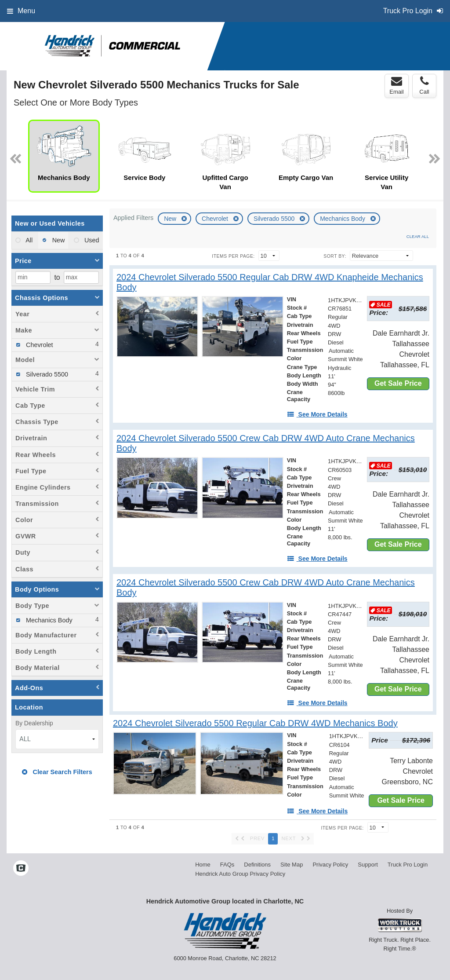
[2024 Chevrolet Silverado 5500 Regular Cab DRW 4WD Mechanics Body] (255, 723)
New (171, 219)
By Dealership (34, 723)
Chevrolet (216, 219)
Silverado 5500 (275, 219)
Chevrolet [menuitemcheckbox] (39, 345)
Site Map (292, 865)
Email (397, 85)
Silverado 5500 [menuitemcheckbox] (46, 374)
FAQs (227, 865)
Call (424, 85)
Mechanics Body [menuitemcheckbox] (48, 620)
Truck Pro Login (408, 865)
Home (203, 865)
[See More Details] (317, 414)
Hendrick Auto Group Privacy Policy (240, 874)
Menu (21, 11)
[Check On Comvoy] (21, 869)
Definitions (257, 865)
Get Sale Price (398, 383)
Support (368, 865)
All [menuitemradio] (28, 240)
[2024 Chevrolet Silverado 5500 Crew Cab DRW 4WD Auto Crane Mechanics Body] (273, 443)
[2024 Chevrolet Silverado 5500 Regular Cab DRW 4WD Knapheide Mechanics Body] (273, 282)
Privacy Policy (330, 865)
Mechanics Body (343, 219)
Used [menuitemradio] (91, 240)
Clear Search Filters (57, 772)
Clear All (418, 236)
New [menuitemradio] (58, 240)
